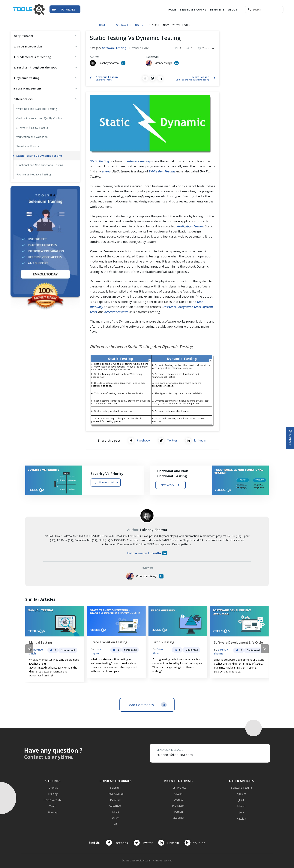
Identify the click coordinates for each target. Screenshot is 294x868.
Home (172, 9)
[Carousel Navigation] (147, 649)
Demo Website (53, 800)
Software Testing (127, 25)
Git (115, 824)
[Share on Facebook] (145, 78)
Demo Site (217, 9)
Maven (241, 806)
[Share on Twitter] (153, 78)
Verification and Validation (32, 137)
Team (53, 806)
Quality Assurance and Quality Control (39, 118)
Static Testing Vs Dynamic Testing (39, 156)
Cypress (178, 800)
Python (178, 812)
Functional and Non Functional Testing (40, 165)
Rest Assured (116, 794)
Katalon (178, 794)
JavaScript (178, 818)
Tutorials (53, 788)
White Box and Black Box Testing (37, 109)
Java (241, 812)
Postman (116, 800)
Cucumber (115, 806)
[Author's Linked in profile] (123, 63)
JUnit (241, 800)
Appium (241, 794)
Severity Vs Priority (28, 146)
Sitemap (53, 812)
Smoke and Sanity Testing (32, 127)
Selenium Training (193, 9)
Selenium (116, 788)
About (233, 9)
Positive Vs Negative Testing (34, 174)
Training (53, 794)
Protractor (178, 806)
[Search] (264, 9)
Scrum (116, 818)
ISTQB (115, 812)
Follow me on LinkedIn (147, 553)
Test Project (178, 788)
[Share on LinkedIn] (160, 78)
